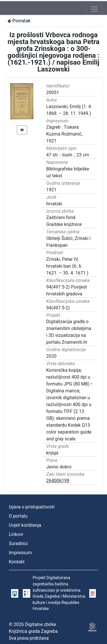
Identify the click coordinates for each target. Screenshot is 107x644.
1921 (51, 190)
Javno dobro (59, 467)
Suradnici (18, 543)
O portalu (18, 516)
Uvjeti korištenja (25, 525)
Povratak (19, 21)
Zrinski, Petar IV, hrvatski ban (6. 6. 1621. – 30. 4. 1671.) (67, 266)
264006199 (58, 481)
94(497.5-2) (58, 308)
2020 (51, 356)
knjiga (52, 453)
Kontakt (17, 562)
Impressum (20, 553)
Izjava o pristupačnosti (32, 507)
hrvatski (54, 204)
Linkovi (16, 534)
